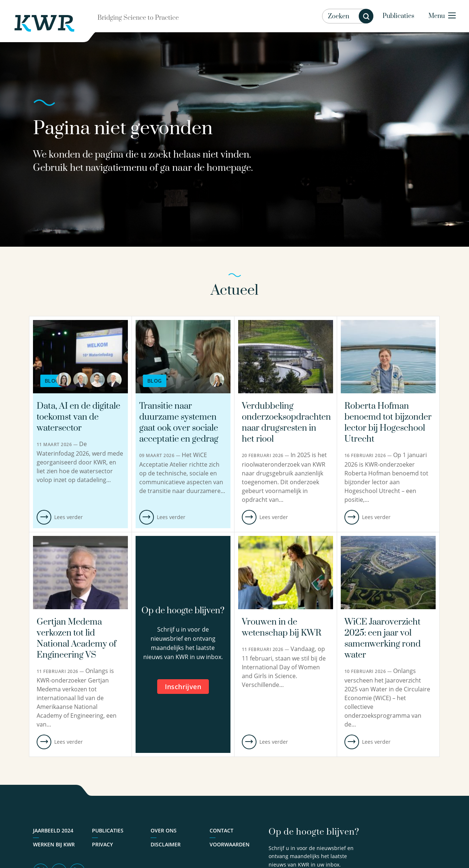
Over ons (164, 830)
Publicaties (398, 16)
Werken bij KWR (54, 844)
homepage (229, 168)
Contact (221, 830)
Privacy (102, 844)
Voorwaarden (230, 844)
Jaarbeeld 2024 (53, 830)
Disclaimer (166, 844)
